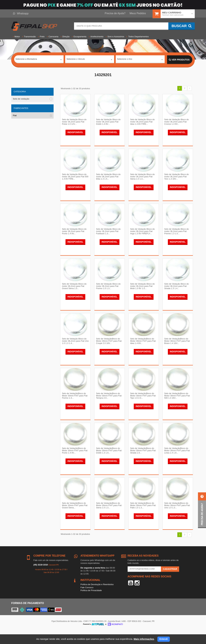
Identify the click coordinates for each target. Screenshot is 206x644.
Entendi (164, 639)
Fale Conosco (87, 601)
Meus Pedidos (138, 13)
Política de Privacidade (91, 604)
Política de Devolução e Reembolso (97, 598)
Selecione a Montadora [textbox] (26, 60)
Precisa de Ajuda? (115, 13)
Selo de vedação (21, 99)
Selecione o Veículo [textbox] (76, 60)
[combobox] (39, 60)
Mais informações (144, 639)
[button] (202, 510)
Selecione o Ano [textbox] (125, 60)
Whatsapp (21, 13)
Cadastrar (170, 582)
